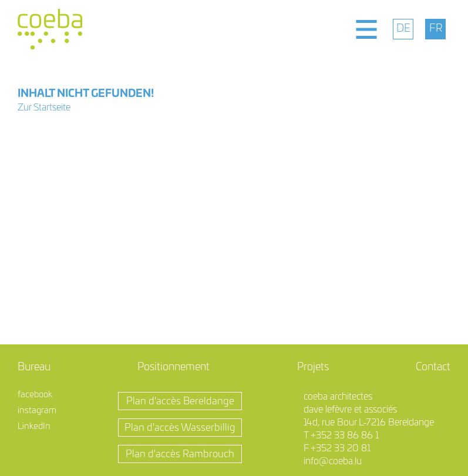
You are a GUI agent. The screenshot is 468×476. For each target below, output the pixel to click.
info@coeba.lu (333, 461)
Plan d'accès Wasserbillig (180, 428)
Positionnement (174, 367)
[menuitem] (403, 29)
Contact (433, 367)
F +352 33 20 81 (337, 448)
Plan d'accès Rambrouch (180, 454)
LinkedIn (34, 426)
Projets (313, 367)
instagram (37, 410)
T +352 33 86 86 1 (341, 435)
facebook (35, 395)
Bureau (34, 367)
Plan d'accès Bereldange (180, 401)
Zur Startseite (44, 108)
